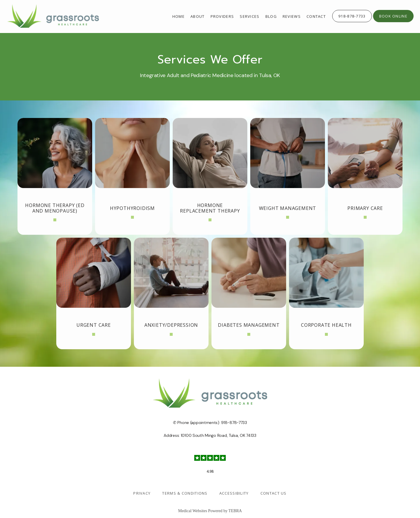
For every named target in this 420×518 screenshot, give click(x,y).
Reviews (292, 16)
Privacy (142, 493)
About (198, 16)
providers (222, 16)
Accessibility (234, 493)
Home (178, 16)
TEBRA (235, 511)
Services (250, 16)
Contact (316, 16)
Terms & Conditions (185, 493)
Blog (271, 16)
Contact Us (274, 493)
